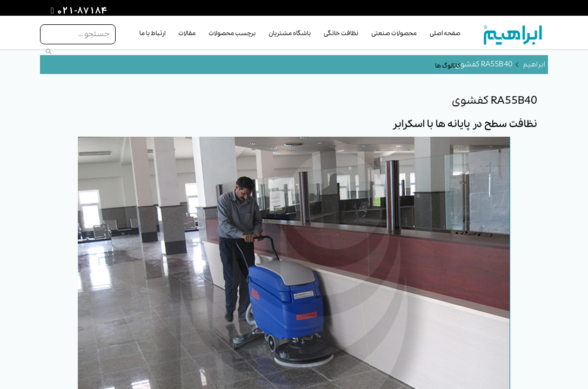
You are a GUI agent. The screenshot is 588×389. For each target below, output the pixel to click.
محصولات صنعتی (394, 33)
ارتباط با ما (152, 33)
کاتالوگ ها (448, 66)
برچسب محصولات (232, 33)
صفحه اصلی (445, 33)
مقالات (187, 33)
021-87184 (81, 11)
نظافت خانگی (341, 33)
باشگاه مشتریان (290, 33)
